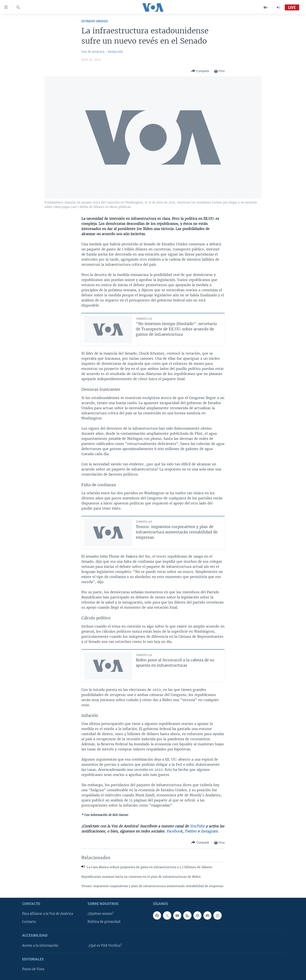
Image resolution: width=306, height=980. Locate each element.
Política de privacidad (104, 922)
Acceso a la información (40, 945)
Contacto (29, 922)
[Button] (200, 71)
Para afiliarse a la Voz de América (47, 914)
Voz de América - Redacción (102, 52)
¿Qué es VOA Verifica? (105, 945)
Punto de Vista (33, 969)
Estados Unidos (95, 21)
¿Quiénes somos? (101, 914)
